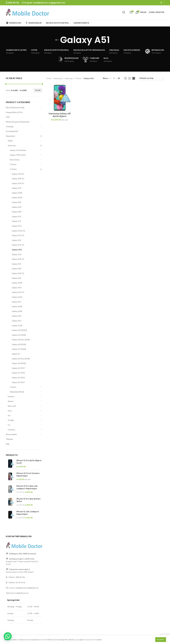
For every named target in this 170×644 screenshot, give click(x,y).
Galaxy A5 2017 (18, 368)
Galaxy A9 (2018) (19, 335)
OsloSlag (10, 126)
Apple (10, 141)
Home (49, 78)
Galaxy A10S (17, 325)
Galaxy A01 (17, 202)
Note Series (15, 160)
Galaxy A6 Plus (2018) (21, 359)
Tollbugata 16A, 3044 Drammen (22, 554)
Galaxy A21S (17, 297)
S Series (13, 164)
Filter (38, 90)
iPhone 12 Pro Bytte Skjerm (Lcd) (29, 462)
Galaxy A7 (16, 354)
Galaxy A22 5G (18, 292)
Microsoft (12, 406)
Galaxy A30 (17, 288)
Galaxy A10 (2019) (19, 330)
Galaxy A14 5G (18, 183)
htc (9, 415)
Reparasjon (10, 136)
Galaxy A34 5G (18, 179)
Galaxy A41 (17, 264)
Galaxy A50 (17, 254)
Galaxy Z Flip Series (18, 155)
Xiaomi (11, 401)
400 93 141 (20, 577)
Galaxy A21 (17, 302)
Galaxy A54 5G (18, 174)
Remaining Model (17, 392)
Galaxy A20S (17, 306)
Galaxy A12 (17, 321)
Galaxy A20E (17, 311)
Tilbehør (9, 439)
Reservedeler (11, 434)
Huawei (11, 396)
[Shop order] (152, 79)
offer (8, 117)
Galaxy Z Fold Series (18, 150)
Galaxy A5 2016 (18, 373)
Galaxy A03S (17, 193)
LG (9, 425)
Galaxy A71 (17, 221)
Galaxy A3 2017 (18, 382)
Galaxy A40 (17, 268)
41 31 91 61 (21, 582)
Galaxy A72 (17, 216)
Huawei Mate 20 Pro (14, 112)
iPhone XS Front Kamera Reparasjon (28, 474)
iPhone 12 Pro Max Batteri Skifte (28, 500)
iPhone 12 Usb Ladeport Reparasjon (28, 513)
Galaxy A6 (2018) (19, 363)
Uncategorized (12, 131)
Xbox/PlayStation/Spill (15, 107)
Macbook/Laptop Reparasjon (18, 122)
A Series (13, 169)
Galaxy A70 (17, 226)
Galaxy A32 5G (18, 273)
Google (11, 420)
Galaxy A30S (17, 283)
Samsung (12, 145)
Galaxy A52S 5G (19, 231)
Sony (10, 411)
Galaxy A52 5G (18, 235)
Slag (8, 444)
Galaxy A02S (17, 197)
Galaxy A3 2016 (18, 377)
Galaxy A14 (17, 188)
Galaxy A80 (17, 212)
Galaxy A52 (17, 240)
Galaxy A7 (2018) (19, 349)
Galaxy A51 (17, 250)
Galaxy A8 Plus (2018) (21, 340)
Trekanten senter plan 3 (19, 569)
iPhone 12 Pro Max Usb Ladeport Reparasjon (27, 487)
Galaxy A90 (17, 207)
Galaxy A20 (17, 316)
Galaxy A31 (17, 278)
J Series (13, 387)
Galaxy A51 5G (18, 245)
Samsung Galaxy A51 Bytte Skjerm (60, 115)
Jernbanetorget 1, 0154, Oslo (21, 559)
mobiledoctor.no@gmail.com (49, 3)
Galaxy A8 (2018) (19, 344)
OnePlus (11, 430)
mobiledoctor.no (22, 593)
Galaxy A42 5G (18, 259)
